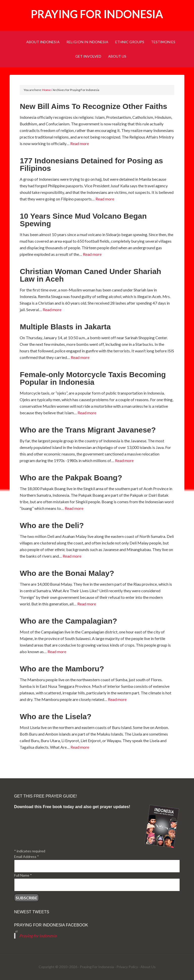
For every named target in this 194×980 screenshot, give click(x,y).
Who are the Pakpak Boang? (71, 478)
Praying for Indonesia (97, 14)
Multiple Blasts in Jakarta (65, 327)
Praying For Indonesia (97, 967)
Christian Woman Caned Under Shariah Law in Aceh (90, 275)
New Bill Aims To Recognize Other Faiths (93, 106)
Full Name (23, 875)
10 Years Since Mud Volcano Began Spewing (83, 220)
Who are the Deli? (52, 525)
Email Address (27, 857)
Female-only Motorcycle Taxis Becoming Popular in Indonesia (93, 378)
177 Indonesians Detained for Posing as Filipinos (91, 164)
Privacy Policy (127, 967)
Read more (80, 143)
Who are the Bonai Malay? (67, 573)
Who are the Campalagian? (68, 621)
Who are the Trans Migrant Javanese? (88, 430)
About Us (148, 967)
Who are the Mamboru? (62, 669)
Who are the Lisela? (55, 716)
